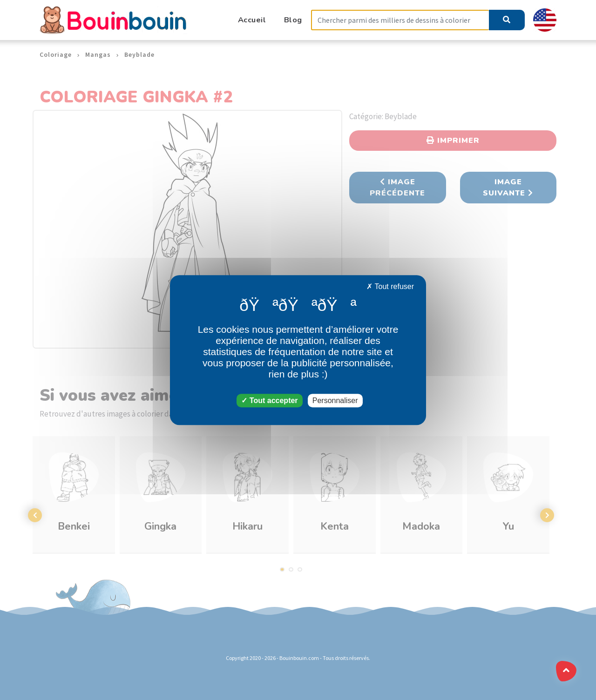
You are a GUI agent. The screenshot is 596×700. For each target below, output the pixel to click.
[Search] (400, 20)
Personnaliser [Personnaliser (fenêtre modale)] (335, 400)
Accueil (252, 20)
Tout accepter (269, 400)
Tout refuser (390, 286)
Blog (293, 20)
